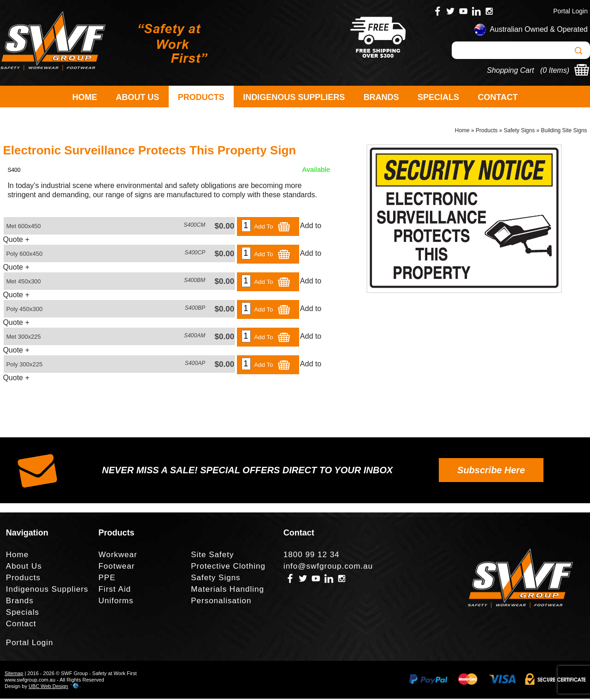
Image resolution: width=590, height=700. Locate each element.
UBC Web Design (48, 688)
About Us (137, 97)
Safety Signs (519, 132)
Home (85, 97)
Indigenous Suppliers (294, 97)
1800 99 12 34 (312, 556)
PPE (107, 579)
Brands (381, 97)
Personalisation (221, 602)
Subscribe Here (491, 471)
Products (201, 97)
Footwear (116, 568)
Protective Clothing (228, 568)
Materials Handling (227, 591)
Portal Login (570, 11)
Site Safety (212, 556)
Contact (498, 97)
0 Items (555, 70)
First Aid (114, 591)
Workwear (118, 556)
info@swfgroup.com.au (328, 568)
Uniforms (116, 602)
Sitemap (14, 675)
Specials (438, 97)
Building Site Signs (564, 132)
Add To (273, 228)
